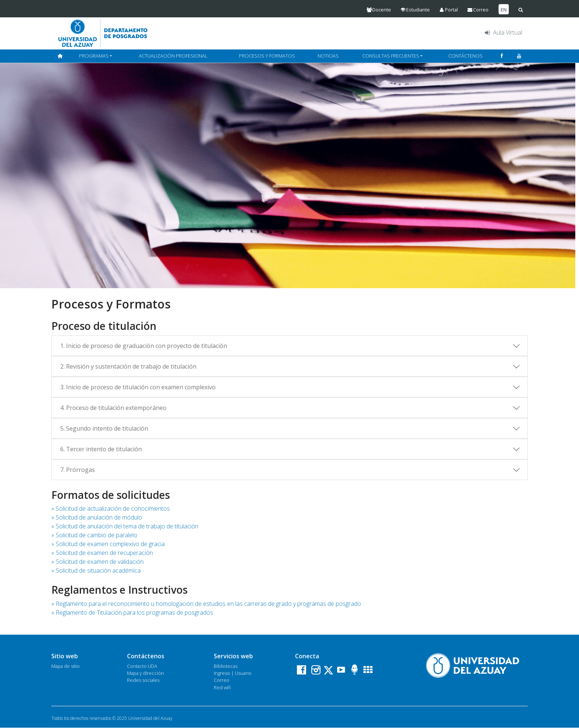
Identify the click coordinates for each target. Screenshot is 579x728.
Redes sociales (143, 680)
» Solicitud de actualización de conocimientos (111, 508)
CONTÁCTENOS (465, 56)
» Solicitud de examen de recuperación (102, 553)
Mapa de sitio (66, 666)
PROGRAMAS (94, 56)
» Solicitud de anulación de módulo (97, 517)
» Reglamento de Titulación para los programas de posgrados (132, 613)
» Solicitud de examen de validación (97, 562)
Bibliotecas (226, 666)
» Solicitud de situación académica (96, 570)
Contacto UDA (142, 666)
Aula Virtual (503, 32)
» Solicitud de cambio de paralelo (94, 535)
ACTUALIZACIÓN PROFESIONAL (173, 56)
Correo (222, 680)
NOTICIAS (328, 56)
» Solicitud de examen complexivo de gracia (108, 544)
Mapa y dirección (145, 673)
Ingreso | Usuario (233, 673)
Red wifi (222, 687)
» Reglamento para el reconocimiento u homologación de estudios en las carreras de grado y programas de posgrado (206, 604)
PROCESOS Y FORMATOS (267, 56)
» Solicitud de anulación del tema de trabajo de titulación (125, 526)
